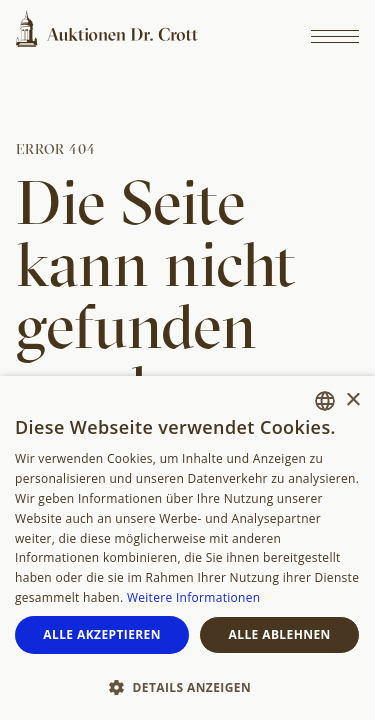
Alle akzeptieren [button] (102, 634)
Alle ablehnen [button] (280, 634)
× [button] (352, 400)
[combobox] (325, 401)
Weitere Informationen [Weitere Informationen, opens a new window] (194, 597)
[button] (187, 686)
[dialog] (187, 548)
